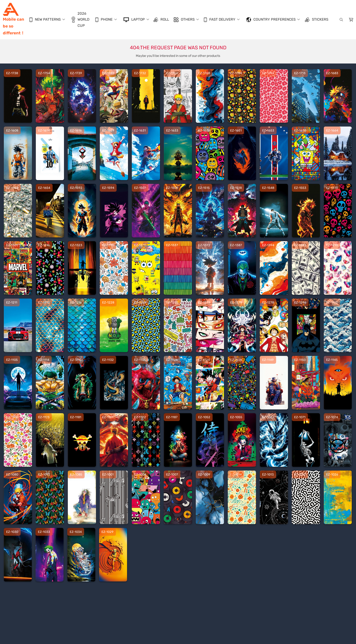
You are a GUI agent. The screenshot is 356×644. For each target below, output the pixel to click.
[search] (341, 20)
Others (184, 20)
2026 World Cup (80, 20)
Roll (161, 20)
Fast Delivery (220, 20)
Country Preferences (271, 20)
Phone (104, 20)
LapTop (134, 20)
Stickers (317, 20)
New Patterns (45, 20)
